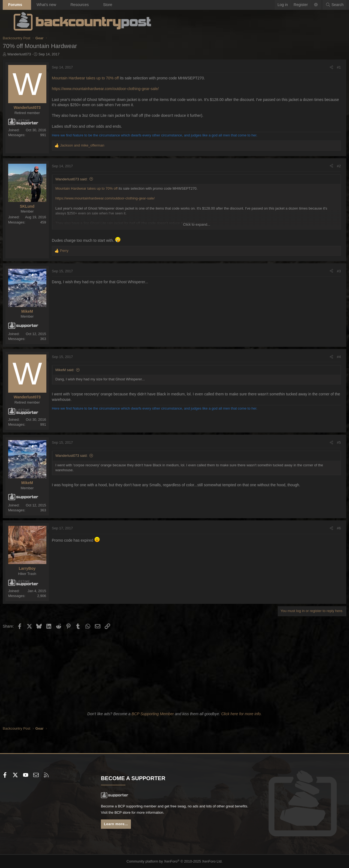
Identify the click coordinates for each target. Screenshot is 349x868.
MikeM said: (76, 370)
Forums (26, 5)
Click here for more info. (241, 714)
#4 (328, 357)
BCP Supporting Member (153, 714)
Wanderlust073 (30, 54)
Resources (90, 5)
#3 (328, 271)
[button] (38, 5)
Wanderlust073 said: (82, 179)
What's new (57, 5)
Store (118, 5)
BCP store (156, 813)
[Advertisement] (174, 669)
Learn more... (123, 826)
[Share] (321, 67)
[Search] (324, 5)
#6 (328, 528)
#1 (328, 67)
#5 (328, 442)
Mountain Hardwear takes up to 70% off (97, 78)
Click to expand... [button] (197, 224)
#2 (328, 166)
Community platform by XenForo (175, 861)
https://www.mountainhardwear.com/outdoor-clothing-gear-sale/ (116, 89)
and (93, 145)
